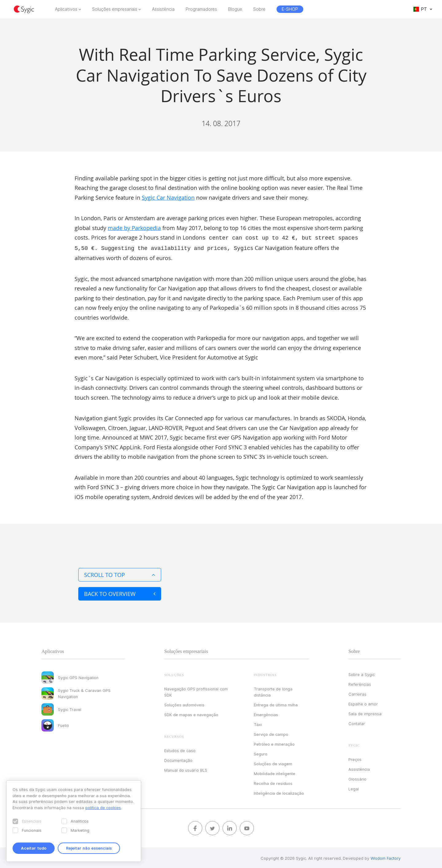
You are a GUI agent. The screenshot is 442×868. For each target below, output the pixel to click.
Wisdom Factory (386, 857)
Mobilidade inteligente (275, 772)
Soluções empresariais (115, 9)
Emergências (266, 713)
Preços (355, 758)
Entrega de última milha (276, 704)
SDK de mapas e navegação (191, 713)
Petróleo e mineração (274, 743)
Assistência (163, 9)
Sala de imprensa (365, 712)
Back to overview (120, 593)
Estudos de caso (180, 749)
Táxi (258, 723)
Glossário (357, 778)
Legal (354, 788)
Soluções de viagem (273, 762)
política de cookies (103, 808)
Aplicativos (66, 9)
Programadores (201, 9)
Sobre (259, 9)
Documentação (178, 759)
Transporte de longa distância (273, 691)
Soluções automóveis (184, 704)
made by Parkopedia (134, 228)
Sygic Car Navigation (168, 198)
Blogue (235, 9)
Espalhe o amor (363, 703)
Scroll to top (120, 574)
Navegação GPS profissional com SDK (196, 691)
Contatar (357, 722)
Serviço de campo (271, 733)
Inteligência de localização (279, 792)
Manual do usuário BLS (186, 769)
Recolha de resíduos (273, 782)
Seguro (261, 753)
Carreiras (357, 693)
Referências (360, 683)
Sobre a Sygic (362, 673)
